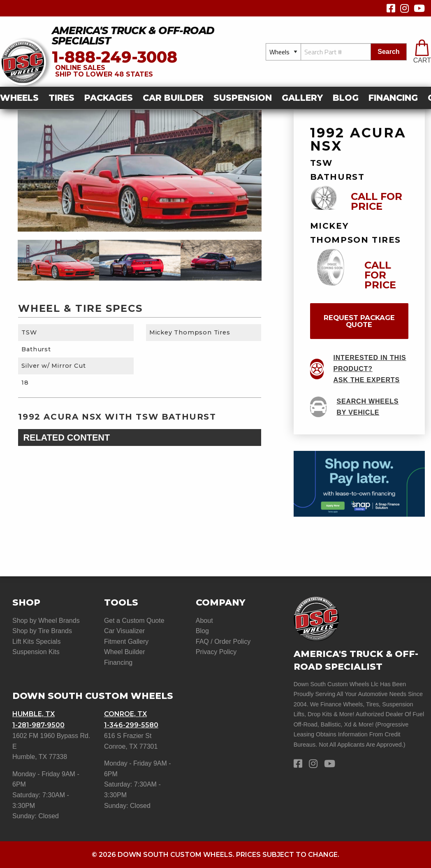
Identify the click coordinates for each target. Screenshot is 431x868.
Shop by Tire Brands (42, 631)
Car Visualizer (124, 631)
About (204, 621)
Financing (393, 98)
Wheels (19, 98)
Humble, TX (34, 714)
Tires (61, 98)
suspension (243, 98)
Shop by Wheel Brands (46, 621)
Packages (109, 98)
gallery (302, 98)
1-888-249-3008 (115, 57)
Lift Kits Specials (36, 642)
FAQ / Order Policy (223, 642)
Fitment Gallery (126, 642)
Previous (12, 260)
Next (268, 260)
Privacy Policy (216, 652)
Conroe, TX (125, 714)
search (388, 52)
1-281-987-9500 (38, 725)
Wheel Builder (125, 652)
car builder (173, 98)
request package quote (359, 321)
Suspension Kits (36, 652)
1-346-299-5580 (131, 725)
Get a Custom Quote (134, 621)
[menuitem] (22, 98)
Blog (346, 98)
